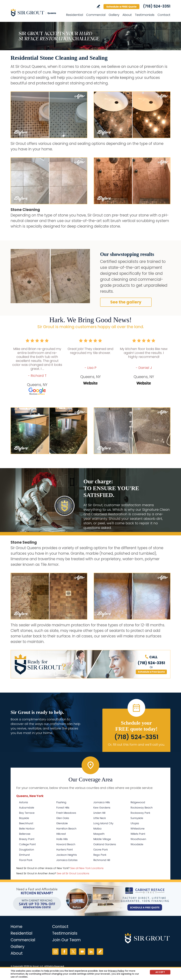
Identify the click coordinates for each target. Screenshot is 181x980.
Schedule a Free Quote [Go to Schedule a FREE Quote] (151, 672)
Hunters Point (65, 850)
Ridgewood (138, 802)
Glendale (62, 823)
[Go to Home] (36, 12)
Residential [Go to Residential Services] (75, 15)
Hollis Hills (62, 839)
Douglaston (27, 850)
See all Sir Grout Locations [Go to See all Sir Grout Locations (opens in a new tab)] (73, 873)
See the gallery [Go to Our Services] (126, 302)
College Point (27, 844)
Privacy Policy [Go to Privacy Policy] (116, 971)
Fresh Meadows (66, 813)
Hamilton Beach (66, 829)
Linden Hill (99, 813)
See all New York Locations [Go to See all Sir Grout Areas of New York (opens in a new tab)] (87, 868)
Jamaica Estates (67, 860)
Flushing (61, 802)
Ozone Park (101, 850)
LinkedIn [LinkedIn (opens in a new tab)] (91, 952)
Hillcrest (61, 834)
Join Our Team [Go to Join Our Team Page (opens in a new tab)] (66, 940)
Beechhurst (26, 823)
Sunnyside (137, 818)
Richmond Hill (102, 860)
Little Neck (100, 818)
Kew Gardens (102, 808)
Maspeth (99, 834)
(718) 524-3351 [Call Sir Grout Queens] (157, 6)
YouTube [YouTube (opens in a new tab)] (82, 952)
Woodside (137, 844)
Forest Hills (63, 808)
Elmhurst (24, 855)
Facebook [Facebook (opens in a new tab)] (64, 952)
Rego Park (100, 855)
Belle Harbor (27, 829)
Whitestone (138, 829)
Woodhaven (138, 839)
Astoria (24, 802)
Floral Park (26, 860)
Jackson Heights (67, 855)
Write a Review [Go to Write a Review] (98, 6)
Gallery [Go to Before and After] (114, 15)
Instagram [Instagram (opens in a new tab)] (55, 952)
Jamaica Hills (102, 802)
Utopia (135, 823)
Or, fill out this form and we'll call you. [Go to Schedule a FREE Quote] (136, 745)
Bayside (24, 818)
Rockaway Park (140, 813)
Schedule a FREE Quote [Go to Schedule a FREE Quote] (121, 7)
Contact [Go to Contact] (164, 15)
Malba (97, 829)
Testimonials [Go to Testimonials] (145, 15)
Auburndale (27, 808)
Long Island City (103, 823)
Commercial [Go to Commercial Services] (96, 15)
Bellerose (25, 834)
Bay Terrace (27, 813)
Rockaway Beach (142, 808)
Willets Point (138, 834)
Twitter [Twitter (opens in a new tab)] (73, 952)
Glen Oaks (63, 818)
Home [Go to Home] (16, 927)
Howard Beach (66, 844)
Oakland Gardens (105, 844)
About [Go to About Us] (127, 15)
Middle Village (102, 839)
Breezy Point (27, 839)
